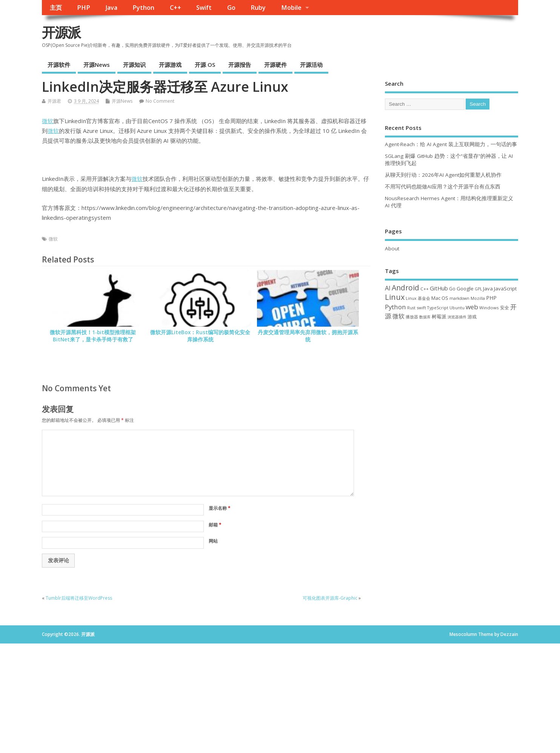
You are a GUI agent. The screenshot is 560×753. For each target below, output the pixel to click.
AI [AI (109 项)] (388, 288)
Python (143, 8)
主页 (56, 8)
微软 (48, 121)
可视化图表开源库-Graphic (330, 598)
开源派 (61, 32)
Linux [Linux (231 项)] (395, 297)
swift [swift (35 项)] (421, 308)
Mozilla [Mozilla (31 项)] (478, 298)
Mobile (291, 8)
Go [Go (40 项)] (452, 289)
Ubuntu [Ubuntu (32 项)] (457, 308)
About (392, 248)
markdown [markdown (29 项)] (459, 298)
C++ (175, 8)
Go (231, 8)
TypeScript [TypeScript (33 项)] (438, 308)
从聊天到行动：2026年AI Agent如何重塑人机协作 (443, 175)
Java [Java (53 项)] (488, 289)
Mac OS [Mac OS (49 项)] (440, 298)
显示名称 (220, 508)
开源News (97, 65)
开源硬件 (275, 65)
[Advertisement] (452, 387)
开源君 (54, 101)
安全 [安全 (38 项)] (505, 308)
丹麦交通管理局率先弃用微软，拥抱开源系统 (308, 336)
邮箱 (215, 525)
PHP (84, 8)
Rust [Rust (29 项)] (411, 308)
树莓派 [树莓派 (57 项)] (439, 316)
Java (112, 8)
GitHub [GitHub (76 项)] (439, 288)
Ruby (258, 8)
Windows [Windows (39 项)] (489, 308)
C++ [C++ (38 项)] (425, 289)
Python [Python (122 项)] (395, 307)
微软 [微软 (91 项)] (398, 316)
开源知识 (134, 65)
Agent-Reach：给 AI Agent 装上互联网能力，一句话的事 (451, 144)
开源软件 (59, 65)
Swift (204, 8)
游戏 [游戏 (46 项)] (472, 317)
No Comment (160, 101)
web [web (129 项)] (472, 307)
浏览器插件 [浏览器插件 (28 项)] (457, 317)
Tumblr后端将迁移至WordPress (79, 598)
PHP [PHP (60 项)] (491, 298)
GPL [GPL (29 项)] (478, 289)
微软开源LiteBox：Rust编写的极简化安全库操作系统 (200, 336)
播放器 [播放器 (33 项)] (412, 317)
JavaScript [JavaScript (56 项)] (505, 289)
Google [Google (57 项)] (465, 289)
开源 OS (205, 65)
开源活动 (311, 65)
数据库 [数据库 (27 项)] (425, 317)
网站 (213, 541)
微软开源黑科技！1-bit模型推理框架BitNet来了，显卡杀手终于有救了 (93, 336)
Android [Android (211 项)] (405, 288)
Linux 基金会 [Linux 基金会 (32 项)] (418, 298)
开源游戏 (170, 65)
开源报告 (240, 65)
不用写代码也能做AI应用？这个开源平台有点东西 (443, 187)
